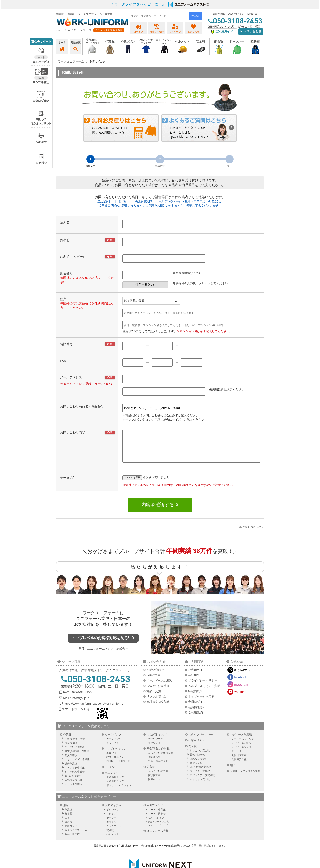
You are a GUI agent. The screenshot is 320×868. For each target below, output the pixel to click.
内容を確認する (158, 511)
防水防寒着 (154, 782)
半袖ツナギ (154, 749)
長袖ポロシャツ (115, 787)
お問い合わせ (251, 31)
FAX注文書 (154, 681)
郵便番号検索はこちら (187, 273)
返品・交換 (154, 697)
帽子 (233, 771)
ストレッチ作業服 (75, 774)
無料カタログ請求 (158, 708)
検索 (195, 16)
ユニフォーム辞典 (157, 837)
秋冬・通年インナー (118, 763)
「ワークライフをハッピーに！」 (138, 4)
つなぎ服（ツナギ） (159, 741)
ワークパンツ (113, 741)
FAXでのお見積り (158, 692)
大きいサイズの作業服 (77, 766)
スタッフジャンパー (201, 741)
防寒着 (151, 773)
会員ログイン (197, 708)
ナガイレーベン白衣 (158, 828)
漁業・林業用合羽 (158, 767)
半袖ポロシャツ (115, 783)
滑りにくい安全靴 (200, 777)
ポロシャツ (112, 779)
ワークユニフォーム (101, 619)
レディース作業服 (241, 741)
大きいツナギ (156, 745)
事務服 (68, 828)
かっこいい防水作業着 (161, 759)
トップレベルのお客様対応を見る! (103, 644)
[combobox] (160, 16)
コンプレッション (116, 755)
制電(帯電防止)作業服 (77, 757)
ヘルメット (113, 840)
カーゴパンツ (114, 745)
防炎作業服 (71, 762)
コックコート (114, 832)
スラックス (113, 749)
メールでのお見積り (160, 687)
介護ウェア (71, 832)
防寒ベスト (154, 786)
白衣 (67, 824)
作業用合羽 (154, 763)
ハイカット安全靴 (200, 786)
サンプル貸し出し (158, 703)
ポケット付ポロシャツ (119, 792)
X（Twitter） (243, 676)
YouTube (240, 698)
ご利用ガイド (197, 676)
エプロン (111, 828)
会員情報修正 (197, 713)
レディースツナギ (242, 753)
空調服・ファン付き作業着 (245, 777)
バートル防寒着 (157, 820)
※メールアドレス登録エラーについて (87, 384)
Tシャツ (110, 773)
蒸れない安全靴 (199, 765)
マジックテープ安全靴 (202, 782)
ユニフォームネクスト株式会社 (108, 655)
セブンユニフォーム (158, 832)
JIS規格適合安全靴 (200, 773)
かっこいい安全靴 (200, 757)
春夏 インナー (114, 759)
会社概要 (194, 681)
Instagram (241, 691)
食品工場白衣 (72, 840)
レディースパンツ (242, 749)
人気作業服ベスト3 (75, 786)
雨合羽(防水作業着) (158, 755)
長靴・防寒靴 (197, 761)
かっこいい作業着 (75, 753)
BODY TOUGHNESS (118, 767)
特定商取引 (195, 697)
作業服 (67, 741)
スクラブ (111, 820)
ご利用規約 (195, 719)
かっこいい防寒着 (158, 777)
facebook (240, 683)
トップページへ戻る (201, 703)
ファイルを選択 (132, 484)
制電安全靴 (196, 769)
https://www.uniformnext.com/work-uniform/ (93, 710)
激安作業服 (71, 770)
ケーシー (111, 824)
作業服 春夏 (71, 749)
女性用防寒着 (239, 762)
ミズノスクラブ (156, 824)
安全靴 (192, 752)
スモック (237, 757)
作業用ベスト (197, 747)
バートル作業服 (73, 790)
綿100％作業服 (73, 782)
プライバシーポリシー (203, 687)
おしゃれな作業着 (75, 778)
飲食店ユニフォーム (76, 837)
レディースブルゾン (243, 745)
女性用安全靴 (239, 766)
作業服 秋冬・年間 (75, 745)
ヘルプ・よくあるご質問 (204, 692)
